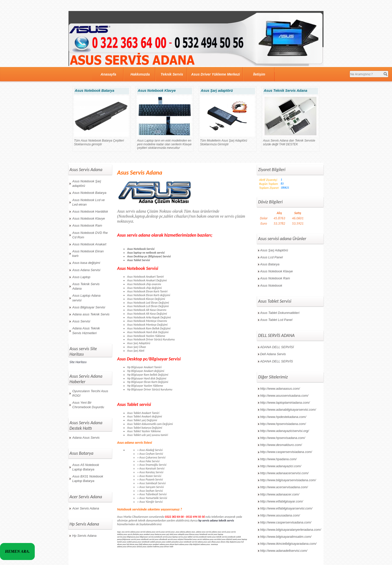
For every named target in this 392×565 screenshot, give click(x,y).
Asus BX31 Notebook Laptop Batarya (88, 479)
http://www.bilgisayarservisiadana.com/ (288, 480)
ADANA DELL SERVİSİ (277, 347)
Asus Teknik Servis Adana (86, 286)
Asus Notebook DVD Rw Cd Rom (90, 235)
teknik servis (226, 520)
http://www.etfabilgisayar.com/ (281, 501)
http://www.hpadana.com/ (278, 459)
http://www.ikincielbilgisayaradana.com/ (288, 544)
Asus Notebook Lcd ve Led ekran (88, 202)
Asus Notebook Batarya (89, 193)
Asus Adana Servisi (86, 270)
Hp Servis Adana (84, 536)
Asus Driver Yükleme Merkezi (215, 74)
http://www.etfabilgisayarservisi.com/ (286, 508)
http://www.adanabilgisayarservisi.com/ (288, 410)
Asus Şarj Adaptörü (274, 250)
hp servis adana (208, 520)
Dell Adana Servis (273, 354)
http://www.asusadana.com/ (280, 515)
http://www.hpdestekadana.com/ (283, 417)
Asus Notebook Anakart (89, 244)
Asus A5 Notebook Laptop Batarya (86, 467)
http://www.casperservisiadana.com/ (286, 452)
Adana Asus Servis (86, 438)
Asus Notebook (271, 286)
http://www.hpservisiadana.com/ (283, 424)
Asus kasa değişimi (86, 263)
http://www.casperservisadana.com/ (285, 522)
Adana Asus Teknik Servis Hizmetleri (86, 331)
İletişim (259, 74)
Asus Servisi (81, 321)
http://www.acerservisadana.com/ (284, 487)
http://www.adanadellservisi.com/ (284, 551)
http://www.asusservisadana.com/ (284, 396)
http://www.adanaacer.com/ (279, 494)
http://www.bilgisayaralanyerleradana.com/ (290, 530)
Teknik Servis (172, 74)
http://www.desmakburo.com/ (281, 445)
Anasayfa (108, 74)
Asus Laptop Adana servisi (86, 298)
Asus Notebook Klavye (89, 218)
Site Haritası (78, 362)
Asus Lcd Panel (271, 257)
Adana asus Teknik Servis (91, 314)
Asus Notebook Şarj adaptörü (87, 183)
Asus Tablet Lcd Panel (276, 320)
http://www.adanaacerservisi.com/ (284, 473)
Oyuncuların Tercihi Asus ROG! (90, 393)
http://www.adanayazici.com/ (280, 466)
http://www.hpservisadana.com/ (282, 438)
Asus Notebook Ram (87, 225)
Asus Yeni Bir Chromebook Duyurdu (88, 405)
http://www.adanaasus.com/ (280, 389)
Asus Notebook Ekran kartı (88, 253)
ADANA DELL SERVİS (276, 361)
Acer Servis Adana (86, 508)
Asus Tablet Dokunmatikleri (280, 313)
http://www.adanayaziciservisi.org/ (284, 431)
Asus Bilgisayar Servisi (89, 307)
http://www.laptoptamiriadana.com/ (285, 403)
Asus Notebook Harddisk (90, 211)
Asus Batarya (270, 264)
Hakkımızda (140, 74)
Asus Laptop (81, 277)
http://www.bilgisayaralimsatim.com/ (286, 537)
